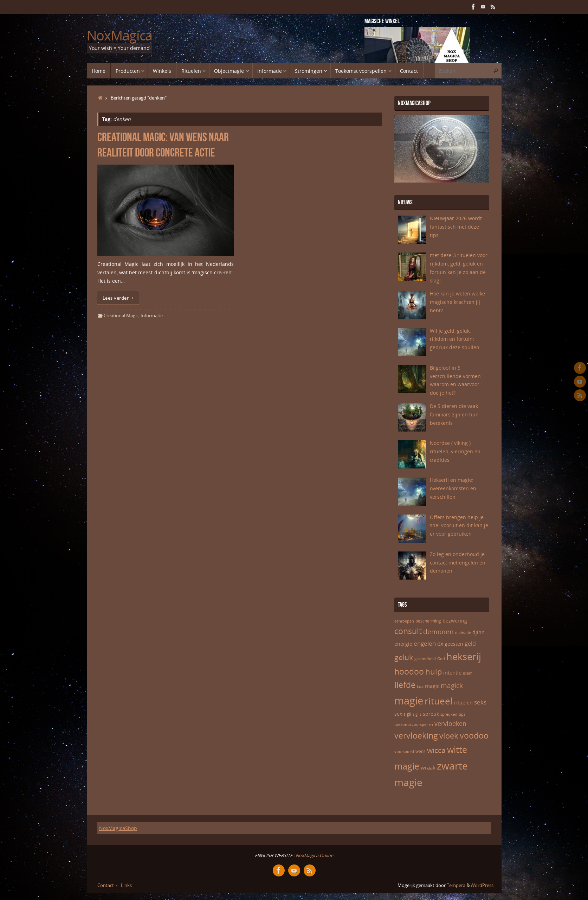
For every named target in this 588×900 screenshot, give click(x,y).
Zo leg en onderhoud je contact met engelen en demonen (458, 563)
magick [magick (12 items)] (452, 685)
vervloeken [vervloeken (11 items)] (450, 723)
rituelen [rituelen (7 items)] (463, 703)
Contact (106, 885)
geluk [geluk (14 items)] (404, 657)
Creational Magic (121, 316)
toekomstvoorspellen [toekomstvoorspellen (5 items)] (414, 725)
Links (126, 885)
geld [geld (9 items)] (470, 644)
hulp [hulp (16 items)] (434, 671)
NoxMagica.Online (314, 856)
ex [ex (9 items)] (440, 644)
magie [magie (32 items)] (409, 701)
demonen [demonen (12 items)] (438, 632)
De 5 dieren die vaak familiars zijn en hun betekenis (454, 414)
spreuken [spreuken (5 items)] (449, 714)
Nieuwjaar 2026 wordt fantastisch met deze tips (456, 227)
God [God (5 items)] (441, 659)
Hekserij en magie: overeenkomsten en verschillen (453, 488)
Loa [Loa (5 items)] (420, 687)
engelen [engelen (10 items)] (425, 643)
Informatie (152, 316)
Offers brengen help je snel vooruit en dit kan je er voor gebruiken (459, 526)
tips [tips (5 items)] (462, 714)
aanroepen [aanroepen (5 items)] (404, 621)
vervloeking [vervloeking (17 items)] (416, 736)
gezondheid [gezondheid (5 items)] (425, 659)
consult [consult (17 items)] (408, 631)
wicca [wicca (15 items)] (436, 750)
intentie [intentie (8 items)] (452, 672)
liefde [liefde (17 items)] (405, 685)
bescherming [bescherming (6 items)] (428, 621)
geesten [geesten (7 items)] (454, 644)
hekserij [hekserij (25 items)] (464, 657)
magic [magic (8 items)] (432, 686)
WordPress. (483, 885)
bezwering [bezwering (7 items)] (455, 621)
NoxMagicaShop (118, 828)
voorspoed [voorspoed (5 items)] (404, 752)
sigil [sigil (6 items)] (407, 714)
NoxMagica (120, 36)
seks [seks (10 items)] (480, 702)
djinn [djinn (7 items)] (479, 632)
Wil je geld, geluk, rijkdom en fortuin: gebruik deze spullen (455, 339)
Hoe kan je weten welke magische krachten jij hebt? (457, 302)
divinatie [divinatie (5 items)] (463, 633)
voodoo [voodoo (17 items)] (474, 736)
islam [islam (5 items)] (468, 673)
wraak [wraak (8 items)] (428, 767)
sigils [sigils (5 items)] (417, 714)
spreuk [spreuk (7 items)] (431, 714)
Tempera (456, 885)
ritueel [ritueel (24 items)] (439, 701)
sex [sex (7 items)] (398, 714)
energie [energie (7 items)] (403, 644)
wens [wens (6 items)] (421, 751)
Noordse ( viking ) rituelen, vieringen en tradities (455, 451)
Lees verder (119, 298)
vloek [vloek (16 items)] (449, 735)
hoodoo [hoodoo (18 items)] (409, 671)
